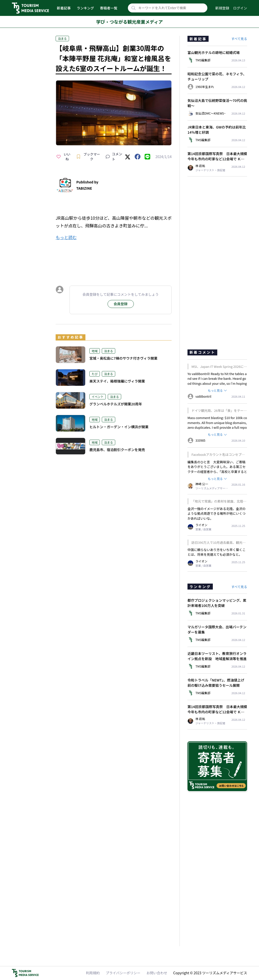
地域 (95, 351)
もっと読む (66, 237)
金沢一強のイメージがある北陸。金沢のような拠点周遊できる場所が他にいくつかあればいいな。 (217, 513)
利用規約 (93, 973)
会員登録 (121, 304)
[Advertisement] (114, 258)
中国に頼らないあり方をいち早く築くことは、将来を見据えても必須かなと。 (217, 552)
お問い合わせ (157, 973)
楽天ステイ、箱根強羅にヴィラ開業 (117, 381)
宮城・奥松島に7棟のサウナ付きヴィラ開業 (123, 358)
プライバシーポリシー (123, 973)
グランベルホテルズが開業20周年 (116, 404)
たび (95, 374)
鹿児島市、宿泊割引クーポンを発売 (117, 450)
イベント (98, 397)
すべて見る (239, 39)
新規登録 (222, 8)
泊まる (62, 38)
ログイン (240, 8)
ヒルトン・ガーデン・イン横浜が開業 (119, 427)
